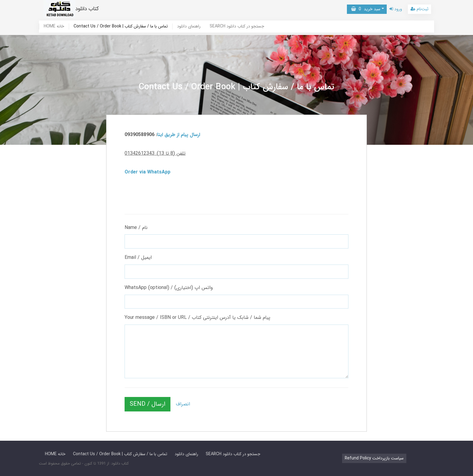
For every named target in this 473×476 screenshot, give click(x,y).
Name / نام (136, 228)
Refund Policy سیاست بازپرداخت (374, 458)
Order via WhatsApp (148, 172)
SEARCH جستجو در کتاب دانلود (237, 27)
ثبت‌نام (419, 9)
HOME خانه (54, 27)
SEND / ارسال (148, 404)
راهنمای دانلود (189, 27)
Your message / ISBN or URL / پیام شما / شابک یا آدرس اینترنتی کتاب (197, 317)
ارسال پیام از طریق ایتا (179, 135)
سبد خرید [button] (366, 9)
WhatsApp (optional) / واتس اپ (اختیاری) (169, 288)
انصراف (183, 404)
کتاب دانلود (87, 9)
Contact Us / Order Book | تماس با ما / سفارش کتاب (121, 27)
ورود (396, 9)
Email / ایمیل (138, 257)
